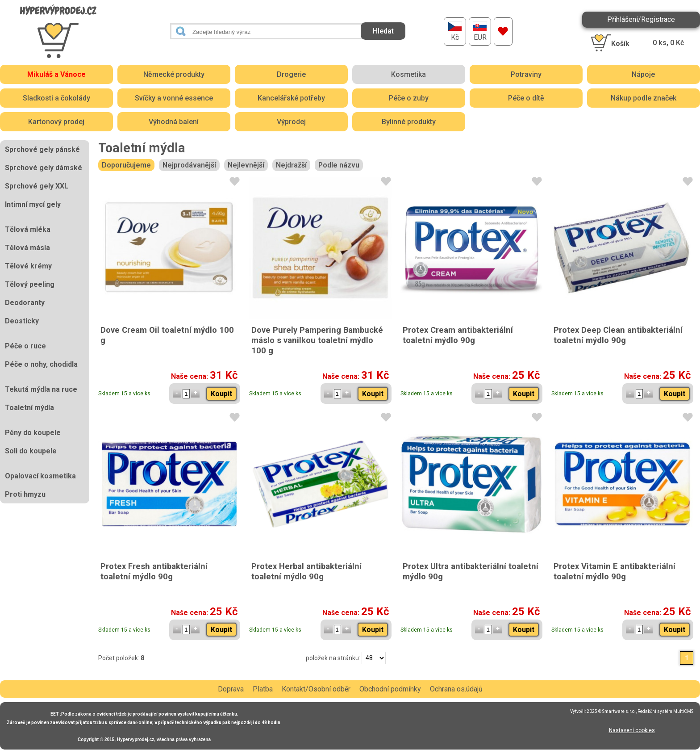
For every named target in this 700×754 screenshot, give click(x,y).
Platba (263, 689)
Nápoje (643, 74)
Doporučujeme (126, 165)
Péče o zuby (409, 98)
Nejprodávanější (189, 165)
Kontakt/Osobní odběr (316, 689)
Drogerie (291, 74)
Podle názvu (339, 165)
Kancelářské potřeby (291, 98)
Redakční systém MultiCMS (665, 711)
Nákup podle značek (644, 98)
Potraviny (526, 74)
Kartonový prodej (56, 122)
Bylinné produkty (409, 122)
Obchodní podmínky (390, 689)
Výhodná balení (174, 122)
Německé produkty (174, 74)
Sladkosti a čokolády (56, 98)
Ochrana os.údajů (456, 689)
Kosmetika (408, 74)
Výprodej (291, 122)
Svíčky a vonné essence (174, 98)
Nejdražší (291, 165)
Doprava (231, 689)
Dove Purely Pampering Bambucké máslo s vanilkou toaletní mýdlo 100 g (317, 340)
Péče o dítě (526, 98)
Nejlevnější (246, 165)
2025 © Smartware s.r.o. (611, 711)
